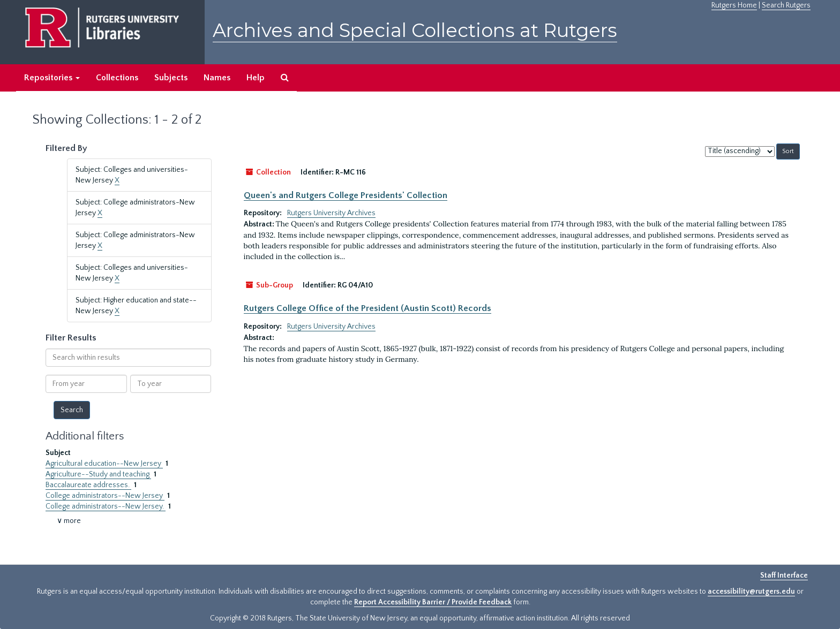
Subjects (171, 78)
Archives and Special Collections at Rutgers (415, 30)
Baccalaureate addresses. (88, 485)
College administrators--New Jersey (105, 496)
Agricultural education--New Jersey (104, 464)
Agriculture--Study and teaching (98, 474)
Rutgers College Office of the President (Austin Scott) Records (367, 308)
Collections (117, 78)
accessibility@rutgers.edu (751, 592)
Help (256, 78)
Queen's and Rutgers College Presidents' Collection (346, 195)
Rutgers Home (734, 5)
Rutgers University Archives (331, 213)
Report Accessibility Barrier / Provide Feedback (433, 602)
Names (217, 78)
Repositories (52, 78)
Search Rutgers (786, 5)
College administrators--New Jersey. (106, 506)
